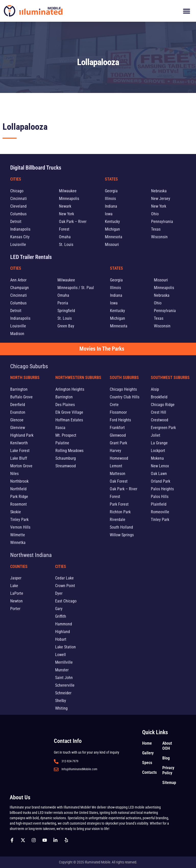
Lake (14, 586)
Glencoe (17, 420)
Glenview (18, 428)
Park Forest (119, 504)
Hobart (61, 639)
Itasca (60, 428)
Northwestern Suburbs (78, 378)
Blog (166, 758)
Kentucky (112, 222)
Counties (19, 567)
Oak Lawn (159, 474)
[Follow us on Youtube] (46, 840)
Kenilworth (19, 443)
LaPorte (17, 593)
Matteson (118, 474)
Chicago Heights (123, 389)
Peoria (63, 303)
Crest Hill (158, 412)
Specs (147, 763)
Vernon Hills (20, 527)
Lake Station (65, 647)
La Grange (159, 443)
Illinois (110, 199)
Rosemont (19, 504)
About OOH (167, 746)
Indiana (111, 206)
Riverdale (118, 520)
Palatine (62, 443)
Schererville (65, 685)
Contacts (149, 772)
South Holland (121, 527)
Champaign (20, 288)
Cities (16, 179)
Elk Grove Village (69, 412)
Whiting (61, 708)
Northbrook (19, 481)
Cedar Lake (64, 578)
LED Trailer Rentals (31, 257)
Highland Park (22, 435)
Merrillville (64, 662)
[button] (186, 11)
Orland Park (161, 481)
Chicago (17, 191)
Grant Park (118, 443)
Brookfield (159, 397)
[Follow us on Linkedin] (57, 840)
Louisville (18, 245)
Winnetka (18, 543)
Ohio (155, 214)
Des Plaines (65, 405)
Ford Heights (120, 420)
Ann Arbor (18, 280)
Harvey (115, 451)
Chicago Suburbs (29, 366)
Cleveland (18, 206)
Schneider (63, 693)
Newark (65, 206)
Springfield (66, 311)
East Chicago (66, 601)
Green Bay (66, 326)
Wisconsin (159, 237)
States (111, 179)
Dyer (59, 593)
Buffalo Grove (21, 397)
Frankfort (117, 428)
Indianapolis (20, 229)
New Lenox (160, 466)
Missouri (112, 245)
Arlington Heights (70, 389)
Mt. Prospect (66, 435)
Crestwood (160, 420)
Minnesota (114, 237)
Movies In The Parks (102, 349)
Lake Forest (20, 451)
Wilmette (18, 535)
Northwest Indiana (31, 555)
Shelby (61, 701)
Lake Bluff (19, 458)
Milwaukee (68, 191)
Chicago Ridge (163, 405)
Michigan (112, 229)
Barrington (19, 389)
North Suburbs (25, 378)
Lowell (60, 655)
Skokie (16, 512)
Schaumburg (66, 458)
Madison (17, 334)
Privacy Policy (168, 770)
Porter (15, 609)
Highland (63, 632)
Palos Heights (162, 489)
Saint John (64, 678)
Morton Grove (21, 466)
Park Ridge (19, 497)
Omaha (65, 237)
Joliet (156, 435)
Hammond (64, 624)
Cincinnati (19, 199)
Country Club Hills (125, 397)
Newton (16, 601)
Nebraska (159, 191)
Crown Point (65, 586)
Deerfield (18, 405)
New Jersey (161, 199)
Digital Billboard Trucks (36, 168)
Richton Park (120, 512)
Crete (114, 405)
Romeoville (160, 512)
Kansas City (20, 237)
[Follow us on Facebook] (13, 840)
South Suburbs (124, 378)
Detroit (16, 222)
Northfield (18, 489)
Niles (14, 474)
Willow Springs (122, 535)
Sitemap (169, 783)
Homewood (119, 458)
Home (147, 743)
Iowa (109, 214)
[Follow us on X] (24, 840)
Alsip (155, 389)
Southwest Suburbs (170, 378)
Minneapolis (69, 199)
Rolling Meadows (69, 451)
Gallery (148, 753)
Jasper (16, 578)
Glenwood (118, 435)
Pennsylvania (162, 222)
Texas (156, 229)
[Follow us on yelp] (68, 840)
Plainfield (159, 504)
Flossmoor (118, 412)
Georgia (111, 191)
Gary (59, 609)
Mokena (157, 458)
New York (66, 214)
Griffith (61, 616)
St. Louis (66, 245)
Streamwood (66, 466)
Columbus (18, 214)
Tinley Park (19, 520)
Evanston (18, 412)
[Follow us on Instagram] (35, 840)
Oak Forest (119, 481)
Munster (62, 670)
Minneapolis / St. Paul (76, 288)
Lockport (158, 451)
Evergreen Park (163, 428)
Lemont (116, 466)
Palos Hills (160, 497)
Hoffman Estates (69, 420)
